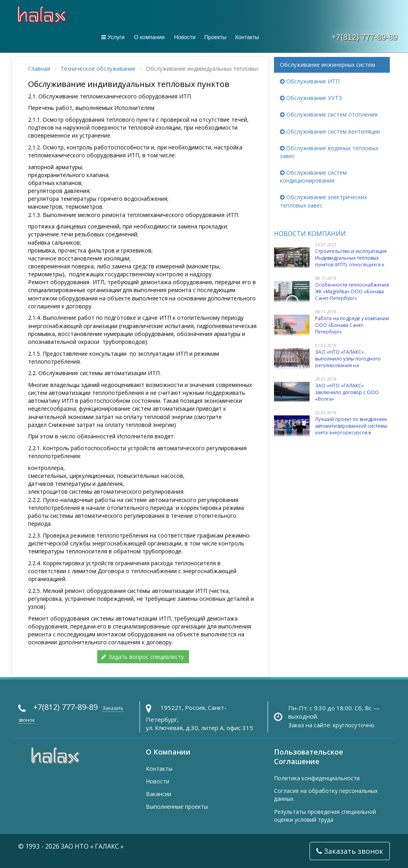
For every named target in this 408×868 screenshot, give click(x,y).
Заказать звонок (350, 851)
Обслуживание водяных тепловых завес (329, 152)
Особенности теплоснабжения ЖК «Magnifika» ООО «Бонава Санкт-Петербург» (352, 292)
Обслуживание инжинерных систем (328, 65)
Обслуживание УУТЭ (311, 98)
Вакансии (159, 794)
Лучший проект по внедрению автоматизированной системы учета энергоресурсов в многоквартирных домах (351, 429)
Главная (39, 69)
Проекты (215, 37)
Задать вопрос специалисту (142, 657)
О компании (149, 37)
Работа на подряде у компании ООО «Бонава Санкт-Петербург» (352, 325)
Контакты (247, 37)
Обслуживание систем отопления (329, 114)
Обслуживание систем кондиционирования (313, 176)
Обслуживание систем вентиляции (330, 131)
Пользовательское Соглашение (309, 757)
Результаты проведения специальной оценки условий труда (325, 816)
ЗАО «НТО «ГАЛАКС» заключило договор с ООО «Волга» (347, 392)
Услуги (113, 37)
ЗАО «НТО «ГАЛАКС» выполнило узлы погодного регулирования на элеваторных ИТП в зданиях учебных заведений (348, 366)
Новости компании (310, 234)
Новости (185, 37)
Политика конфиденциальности (317, 778)
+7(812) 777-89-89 (365, 37)
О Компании (168, 752)
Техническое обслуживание (98, 69)
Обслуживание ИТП (310, 81)
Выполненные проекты (177, 807)
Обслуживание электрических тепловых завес (323, 201)
